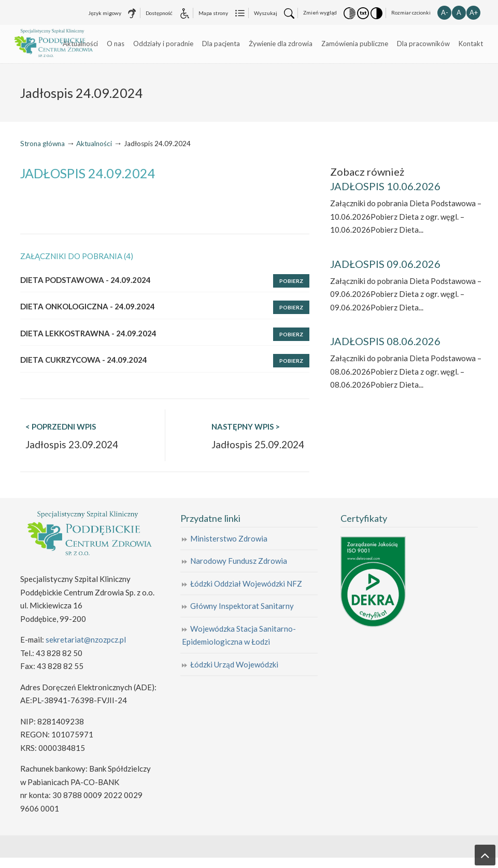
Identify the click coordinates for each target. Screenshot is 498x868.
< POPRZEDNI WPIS (61, 426)
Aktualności (94, 144)
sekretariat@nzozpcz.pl (86, 639)
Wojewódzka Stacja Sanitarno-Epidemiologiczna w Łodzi (239, 635)
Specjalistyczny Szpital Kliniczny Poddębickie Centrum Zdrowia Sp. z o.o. (58, 44)
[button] (350, 12)
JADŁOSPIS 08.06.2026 (385, 341)
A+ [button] (474, 12)
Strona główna (42, 144)
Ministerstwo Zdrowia (229, 538)
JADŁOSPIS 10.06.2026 (385, 186)
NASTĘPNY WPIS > (246, 426)
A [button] (459, 12)
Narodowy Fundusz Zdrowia (239, 561)
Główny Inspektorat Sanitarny (242, 606)
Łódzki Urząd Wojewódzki (234, 664)
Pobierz (291, 281)
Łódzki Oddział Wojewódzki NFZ (246, 584)
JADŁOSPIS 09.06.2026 (385, 264)
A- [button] (445, 12)
